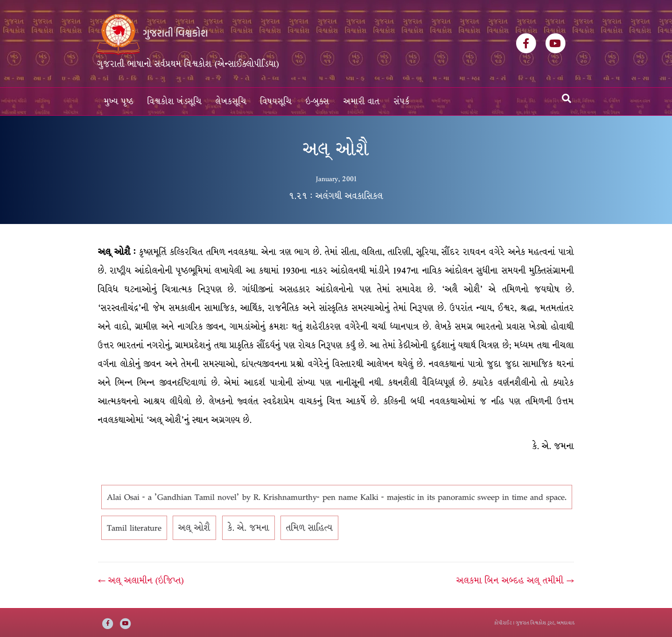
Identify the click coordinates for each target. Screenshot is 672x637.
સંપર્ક (402, 101)
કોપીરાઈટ (503, 623)
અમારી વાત (362, 101)
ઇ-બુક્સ (318, 101)
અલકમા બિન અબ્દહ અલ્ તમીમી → (515, 581)
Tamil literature (134, 528)
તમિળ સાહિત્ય (309, 528)
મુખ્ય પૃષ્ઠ (119, 101)
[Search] (567, 98)
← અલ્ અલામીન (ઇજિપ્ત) (141, 581)
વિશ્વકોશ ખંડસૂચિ (175, 101)
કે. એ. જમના (248, 528)
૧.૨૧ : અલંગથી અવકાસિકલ (336, 196)
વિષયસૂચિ (276, 101)
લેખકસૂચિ (231, 101)
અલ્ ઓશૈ (194, 528)
